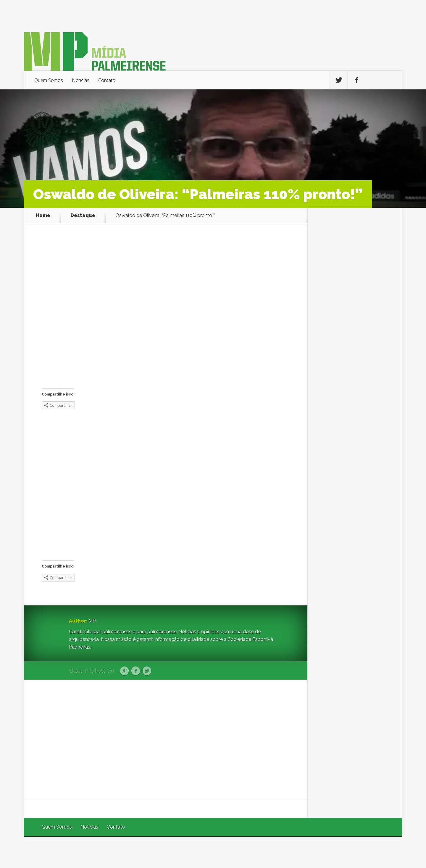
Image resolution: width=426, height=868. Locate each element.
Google (124, 671)
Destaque (83, 216)
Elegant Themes (323, 852)
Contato (107, 80)
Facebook (136, 671)
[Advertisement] (166, 740)
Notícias (81, 80)
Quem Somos (49, 80)
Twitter (147, 671)
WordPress (389, 852)
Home (43, 216)
